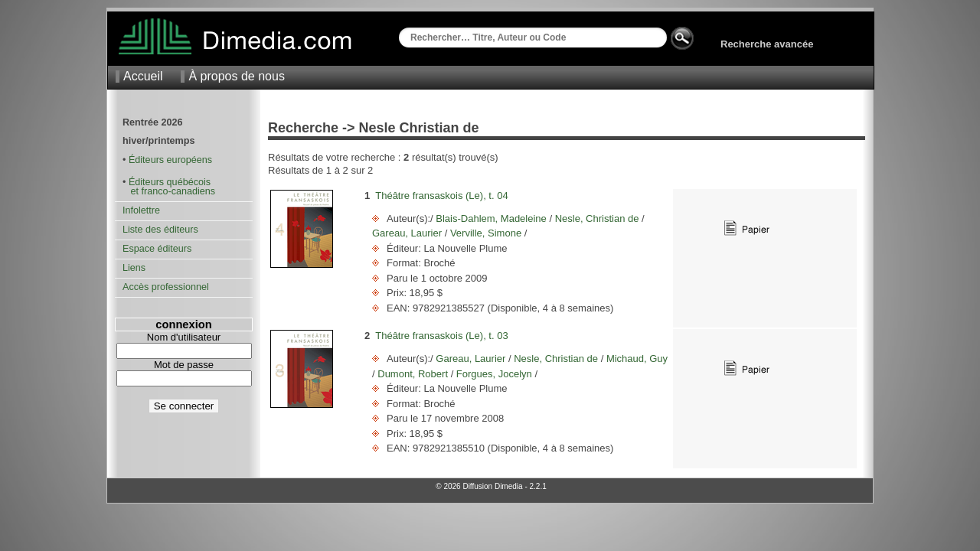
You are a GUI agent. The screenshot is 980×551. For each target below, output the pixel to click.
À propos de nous (236, 76)
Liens (134, 268)
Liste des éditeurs (160, 230)
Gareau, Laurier (408, 233)
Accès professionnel (166, 287)
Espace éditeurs (157, 249)
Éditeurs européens (170, 160)
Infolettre (141, 210)
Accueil (143, 76)
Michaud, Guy (635, 359)
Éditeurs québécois (170, 182)
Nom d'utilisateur (184, 337)
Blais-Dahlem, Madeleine (492, 218)
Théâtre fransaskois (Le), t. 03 (441, 336)
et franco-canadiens (169, 191)
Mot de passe (184, 365)
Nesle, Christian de (597, 218)
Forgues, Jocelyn (494, 374)
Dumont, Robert (413, 374)
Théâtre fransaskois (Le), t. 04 (441, 196)
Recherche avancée (767, 44)
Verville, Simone (485, 233)
